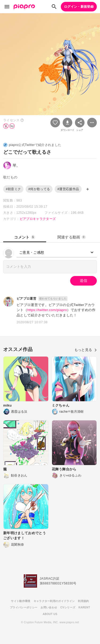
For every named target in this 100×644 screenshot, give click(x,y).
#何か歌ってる (39, 189)
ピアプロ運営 (26, 299)
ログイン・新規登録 (79, 7)
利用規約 (83, 601)
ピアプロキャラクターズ (38, 219)
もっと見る (86, 350)
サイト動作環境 (21, 601)
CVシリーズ (68, 607)
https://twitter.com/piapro (47, 310)
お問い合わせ (49, 607)
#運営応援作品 (68, 189)
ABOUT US (50, 614)
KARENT (84, 607)
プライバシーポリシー (24, 607)
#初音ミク (13, 189)
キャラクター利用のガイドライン (54, 601)
